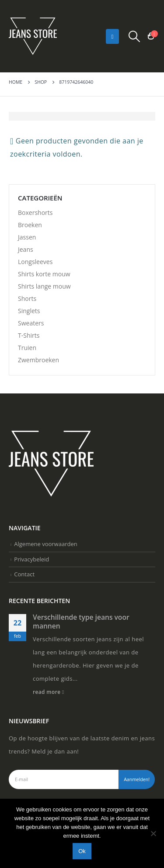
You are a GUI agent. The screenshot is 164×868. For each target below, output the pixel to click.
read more (49, 692)
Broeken (30, 225)
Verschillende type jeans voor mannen (81, 622)
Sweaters (31, 323)
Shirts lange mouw (44, 286)
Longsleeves (35, 262)
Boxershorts (35, 213)
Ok (82, 851)
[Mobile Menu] (113, 36)
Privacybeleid (31, 559)
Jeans (26, 249)
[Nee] (153, 833)
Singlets (29, 311)
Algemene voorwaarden (45, 544)
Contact (24, 574)
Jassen (27, 237)
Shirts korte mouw (44, 274)
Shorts (27, 298)
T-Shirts (29, 335)
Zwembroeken (38, 360)
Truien (27, 348)
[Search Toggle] (134, 36)
